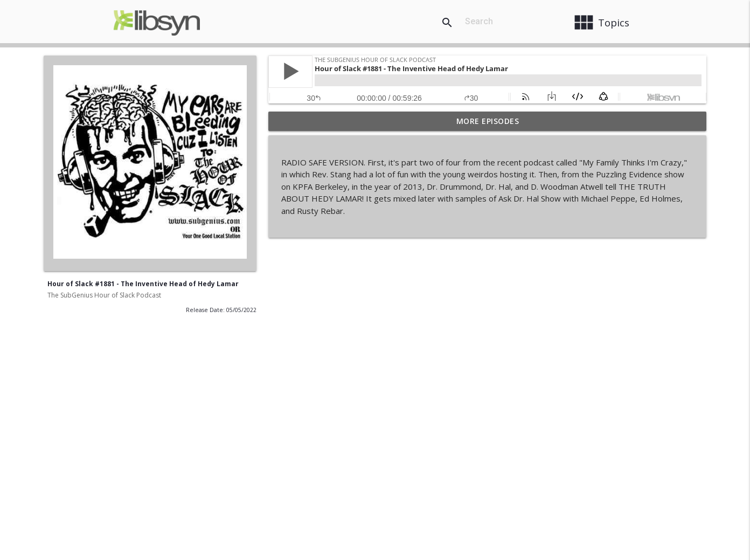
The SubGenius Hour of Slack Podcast (104, 295)
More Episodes (488, 121)
